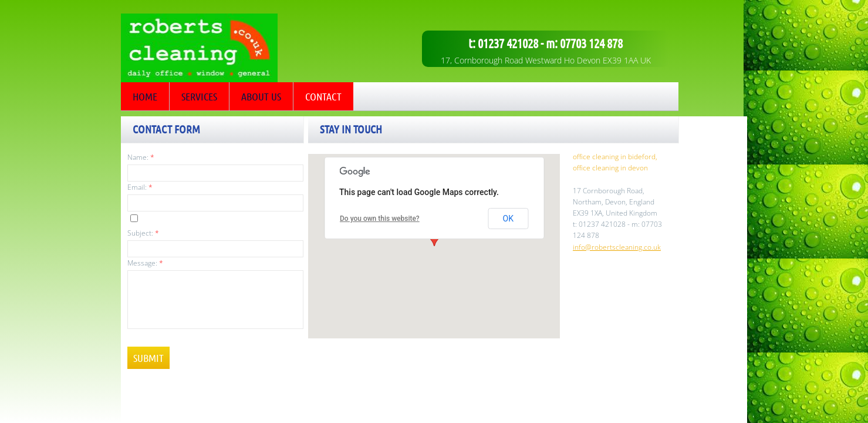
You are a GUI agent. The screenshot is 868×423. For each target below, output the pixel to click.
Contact (323, 96)
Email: (140, 187)
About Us (261, 96)
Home (145, 96)
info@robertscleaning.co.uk (617, 247)
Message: (145, 263)
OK (508, 219)
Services (199, 96)
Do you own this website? (380, 219)
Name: (141, 157)
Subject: (143, 233)
